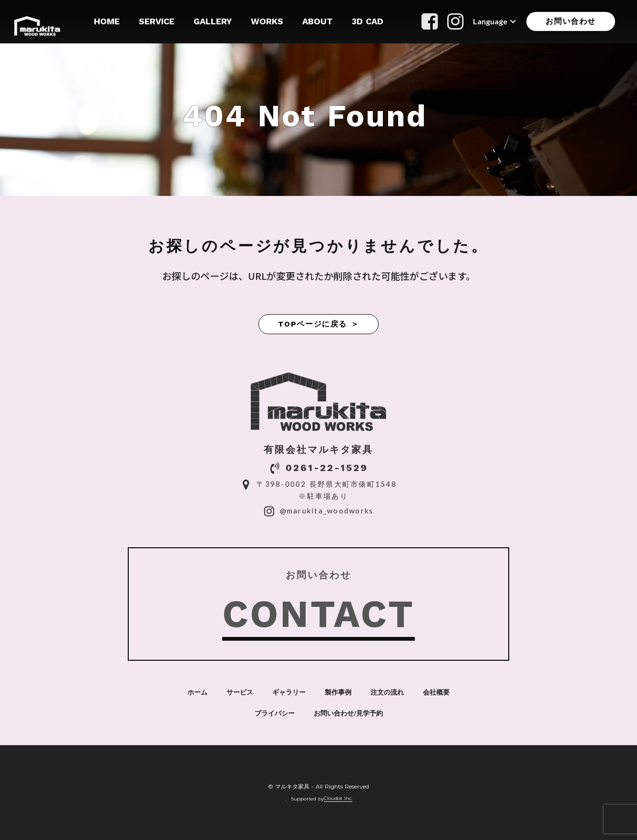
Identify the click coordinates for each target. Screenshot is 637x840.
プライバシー (275, 713)
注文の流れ (387, 692)
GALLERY (213, 21)
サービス (240, 692)
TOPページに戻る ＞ (319, 324)
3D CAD (368, 21)
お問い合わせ (571, 21)
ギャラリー (289, 692)
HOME (107, 21)
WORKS (267, 21)
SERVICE (157, 21)
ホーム (197, 692)
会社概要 (436, 692)
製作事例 (338, 692)
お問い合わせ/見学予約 (348, 713)
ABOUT (318, 21)
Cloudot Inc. (338, 799)
